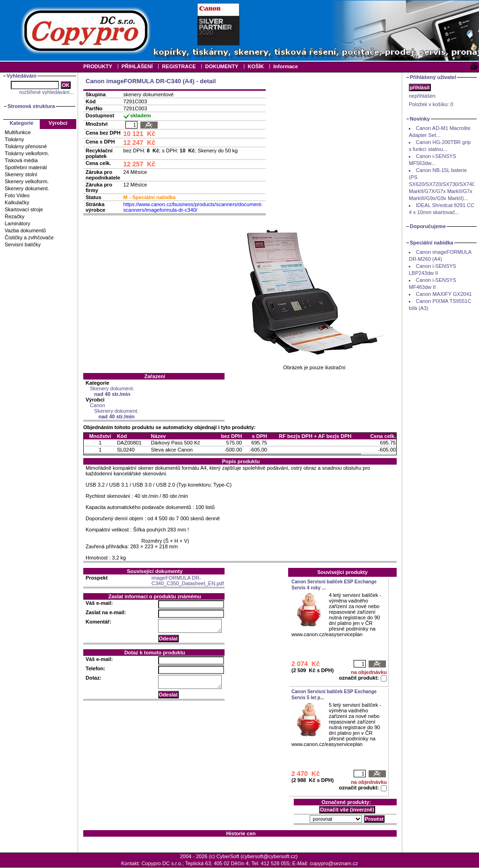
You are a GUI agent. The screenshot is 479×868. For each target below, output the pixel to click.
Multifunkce (18, 132)
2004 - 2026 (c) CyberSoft (210, 856)
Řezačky (15, 216)
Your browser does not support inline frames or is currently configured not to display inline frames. (239, 30)
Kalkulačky (17, 202)
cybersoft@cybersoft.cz (269, 856)
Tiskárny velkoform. (27, 153)
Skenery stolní (21, 174)
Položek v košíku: (431, 104)
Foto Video (17, 195)
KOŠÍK (256, 66)
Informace (286, 66)
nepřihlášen (422, 96)
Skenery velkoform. (27, 181)
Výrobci (58, 123)
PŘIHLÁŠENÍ (137, 66)
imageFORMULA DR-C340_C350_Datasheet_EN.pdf (188, 581)
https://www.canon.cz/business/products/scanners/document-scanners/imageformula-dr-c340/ (193, 207)
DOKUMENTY (221, 66)
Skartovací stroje (24, 209)
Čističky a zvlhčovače (29, 237)
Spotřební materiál (26, 167)
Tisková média (21, 160)
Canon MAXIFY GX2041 (444, 294)
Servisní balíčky (23, 244)
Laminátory (17, 223)
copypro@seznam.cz (334, 863)
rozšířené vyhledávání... (47, 92)
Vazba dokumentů (25, 230)
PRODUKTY (98, 66)
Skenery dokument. (27, 188)
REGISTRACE (179, 66)
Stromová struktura (31, 106)
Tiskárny (14, 139)
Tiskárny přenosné (26, 146)
